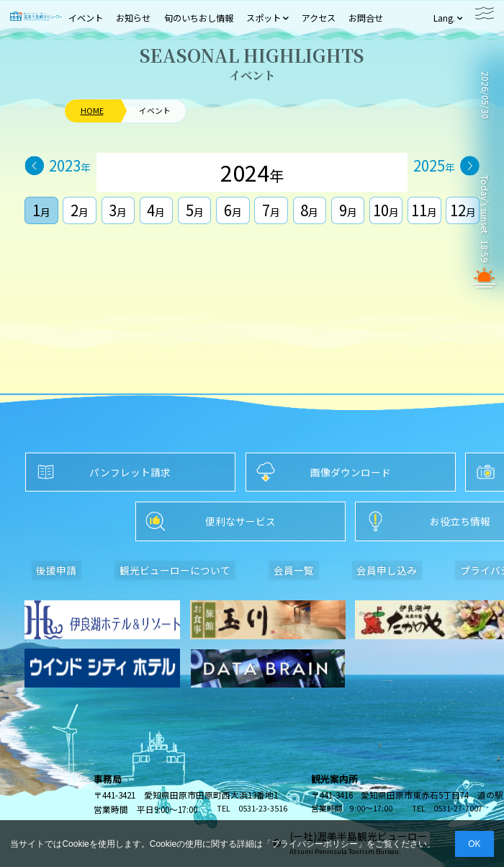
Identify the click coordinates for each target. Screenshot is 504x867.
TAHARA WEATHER (484, 143)
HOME (92, 111)
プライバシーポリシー (315, 844)
